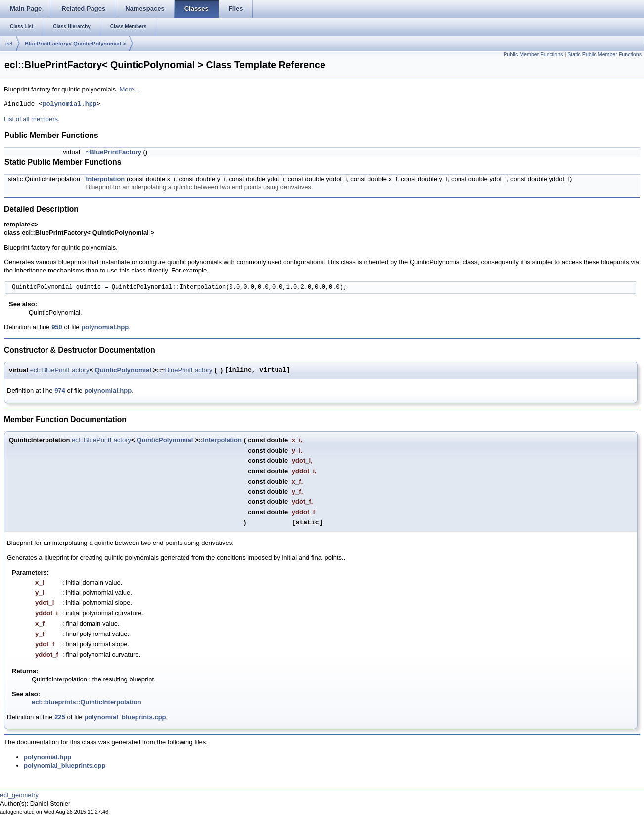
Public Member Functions (533, 54)
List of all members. (32, 119)
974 (60, 390)
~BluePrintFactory (114, 152)
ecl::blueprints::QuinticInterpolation (87, 702)
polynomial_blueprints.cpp (125, 717)
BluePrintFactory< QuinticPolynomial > (75, 44)
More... (129, 89)
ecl (9, 44)
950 (57, 327)
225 (60, 717)
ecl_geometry (19, 795)
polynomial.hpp (69, 104)
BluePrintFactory (188, 370)
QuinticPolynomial (123, 370)
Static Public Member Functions (604, 54)
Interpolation (106, 179)
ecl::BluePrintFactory (60, 370)
